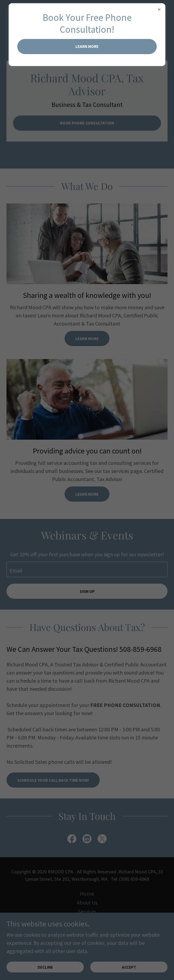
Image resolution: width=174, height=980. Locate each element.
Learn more (87, 46)
